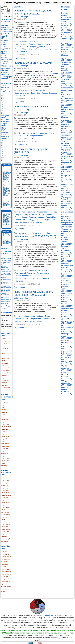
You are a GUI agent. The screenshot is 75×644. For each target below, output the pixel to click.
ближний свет (5, 567)
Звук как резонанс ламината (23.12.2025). (67, 144)
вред (9, 478)
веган (43, 90)
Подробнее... (20, 58)
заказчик (4, 574)
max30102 (4, 339)
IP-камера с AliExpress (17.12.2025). (67, 193)
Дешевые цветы (6, 286)
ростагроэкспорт (6, 388)
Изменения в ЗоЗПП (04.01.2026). (67, 28)
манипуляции (43, 212)
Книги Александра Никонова (5, 305)
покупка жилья (31, 214)
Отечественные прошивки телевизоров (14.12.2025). (67, 224)
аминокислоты (26, 90)
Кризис (3, 270)
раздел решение (6, 456)
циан (34, 138)
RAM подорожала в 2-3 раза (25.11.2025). (67, 352)
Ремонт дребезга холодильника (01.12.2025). (67, 320)
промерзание (5, 380)
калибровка (30, 270)
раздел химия (5, 461)
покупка (19, 214)
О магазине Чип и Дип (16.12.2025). (67, 199)
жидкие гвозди (5, 358)
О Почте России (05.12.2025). (67, 304)
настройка (42, 270)
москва (54, 212)
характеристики (27, 222)
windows (7, 402)
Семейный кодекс (6, 262)
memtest (4, 557)
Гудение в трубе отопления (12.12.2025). (67, 249)
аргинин (8, 346)
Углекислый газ (6, 273)
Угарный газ (8, 272)
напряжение (5, 410)
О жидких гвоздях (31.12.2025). (67, 71)
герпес (3, 353)
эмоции (6, 541)
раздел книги (5, 434)
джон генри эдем (6, 572)
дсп (21, 316)
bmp (6, 552)
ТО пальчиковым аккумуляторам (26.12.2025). (67, 101)
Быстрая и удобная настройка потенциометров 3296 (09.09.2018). (35, 235)
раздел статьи (5, 527)
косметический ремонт (25, 44)
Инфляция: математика (5, 284)
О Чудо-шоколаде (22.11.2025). (67, 383)
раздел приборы (6, 446)
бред (36, 90)
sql (2, 559)
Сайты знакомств (6, 275)
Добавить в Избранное (27, 3)
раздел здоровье (6, 427)
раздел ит (4, 432)
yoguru (3, 346)
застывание (5, 363)
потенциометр (43, 273)
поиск (52, 133)
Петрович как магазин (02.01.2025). (67, 49)
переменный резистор (25, 273)
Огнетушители (5, 292)
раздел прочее (6, 449)
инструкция (32, 133)
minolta (9, 557)
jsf (8, 554)
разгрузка (4, 383)
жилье (22, 133)
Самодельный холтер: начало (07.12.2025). (67, 296)
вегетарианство (22, 93)
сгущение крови (6, 390)
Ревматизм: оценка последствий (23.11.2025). (67, 360)
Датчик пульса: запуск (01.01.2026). (67, 57)
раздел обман (5, 439)
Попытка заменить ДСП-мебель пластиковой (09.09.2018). (33, 293)
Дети (3, 264)
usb (2, 402)
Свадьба (4, 293)
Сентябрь (24, 17)
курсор (9, 574)
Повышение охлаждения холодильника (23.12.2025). (67, 136)
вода (3, 405)
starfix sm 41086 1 (6, 344)
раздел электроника (40, 278)
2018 (16, 17)
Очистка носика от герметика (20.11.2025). (67, 390)
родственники (50, 220)
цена (55, 49)
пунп (3, 584)
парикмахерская (6, 581)
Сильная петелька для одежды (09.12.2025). (67, 266)
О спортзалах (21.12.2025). (67, 170)
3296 (21, 270)
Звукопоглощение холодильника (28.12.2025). (67, 82)
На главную (11, 3)
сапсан (3, 589)
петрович (4, 375)
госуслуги (9, 569)
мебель (40, 316)
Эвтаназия (4, 309)
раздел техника (6, 458)
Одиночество (5, 268)
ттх (16, 222)
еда (39, 93)
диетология (5, 356)
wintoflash (6, 562)
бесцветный (5, 351)
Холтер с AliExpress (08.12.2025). (67, 280)
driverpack (4, 554)
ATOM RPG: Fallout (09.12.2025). (67, 274)
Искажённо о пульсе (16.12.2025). (67, 205)
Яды (9, 261)
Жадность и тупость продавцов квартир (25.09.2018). (33, 12)
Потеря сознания (6, 288)
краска (40, 44)
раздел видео (5, 419)
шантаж (39, 222)
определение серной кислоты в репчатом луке (36, 74)
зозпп (3, 371)
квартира (4, 407)
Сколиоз (4, 259)
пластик (49, 316)
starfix (9, 341)
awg (3, 552)
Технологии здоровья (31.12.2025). (67, 64)
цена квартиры (22, 52)
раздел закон (5, 424)
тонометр (4, 594)
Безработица (5, 282)
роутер (9, 587)
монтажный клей (6, 373)
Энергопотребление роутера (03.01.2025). (67, 42)
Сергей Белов (50, 615)
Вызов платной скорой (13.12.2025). (67, 241)
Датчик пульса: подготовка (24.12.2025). (67, 119)
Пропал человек (6, 289)
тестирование (36, 321)
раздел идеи (5, 429)
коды (3, 480)
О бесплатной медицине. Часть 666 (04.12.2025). (67, 311)
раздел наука (5, 436)
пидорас (49, 44)
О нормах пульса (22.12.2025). (67, 152)
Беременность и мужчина (6, 266)
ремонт (48, 49)
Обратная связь (45, 3)
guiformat (4, 478)
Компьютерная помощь (5, 295)
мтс (3, 577)
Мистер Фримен (6, 290)
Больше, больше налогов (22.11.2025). (67, 375)
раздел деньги (5, 422)
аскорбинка (5, 564)
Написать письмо (61, 3)
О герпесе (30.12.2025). (67, 76)
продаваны (5, 378)
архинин (4, 349)
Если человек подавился (5, 277)
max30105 (4, 341)
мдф (33, 316)
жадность (24, 41)
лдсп (27, 316)
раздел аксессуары (23, 276)
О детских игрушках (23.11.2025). (67, 368)
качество (7, 405)
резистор (19, 281)
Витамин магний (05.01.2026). (67, 15)
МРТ (8, 307)
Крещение (4, 279)
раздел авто (5, 412)
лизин (7, 371)
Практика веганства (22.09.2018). (34, 63)
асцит (8, 349)
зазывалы (4, 361)
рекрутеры (4, 385)
